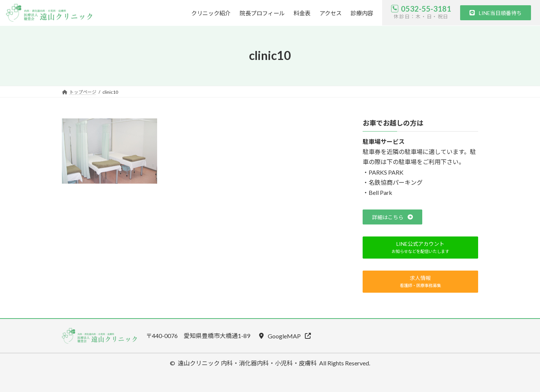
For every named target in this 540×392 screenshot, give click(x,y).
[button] (496, 13)
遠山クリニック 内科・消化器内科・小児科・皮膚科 (247, 363)
